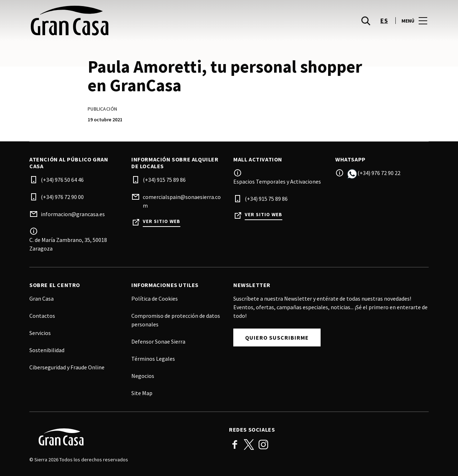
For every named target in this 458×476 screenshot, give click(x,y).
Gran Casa (42, 298)
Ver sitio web (162, 221)
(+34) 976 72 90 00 (62, 197)
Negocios (143, 376)
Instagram (263, 445)
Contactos (42, 316)
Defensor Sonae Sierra (158, 341)
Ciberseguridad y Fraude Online (67, 367)
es (384, 22)
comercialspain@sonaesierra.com (182, 201)
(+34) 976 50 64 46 (62, 180)
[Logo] (125, 437)
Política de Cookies (155, 298)
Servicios (40, 333)
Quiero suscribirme (277, 337)
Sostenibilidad (47, 350)
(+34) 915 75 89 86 (164, 180)
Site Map (142, 393)
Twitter (249, 445)
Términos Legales (153, 359)
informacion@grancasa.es (73, 214)
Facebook (235, 445)
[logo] (130, 21)
